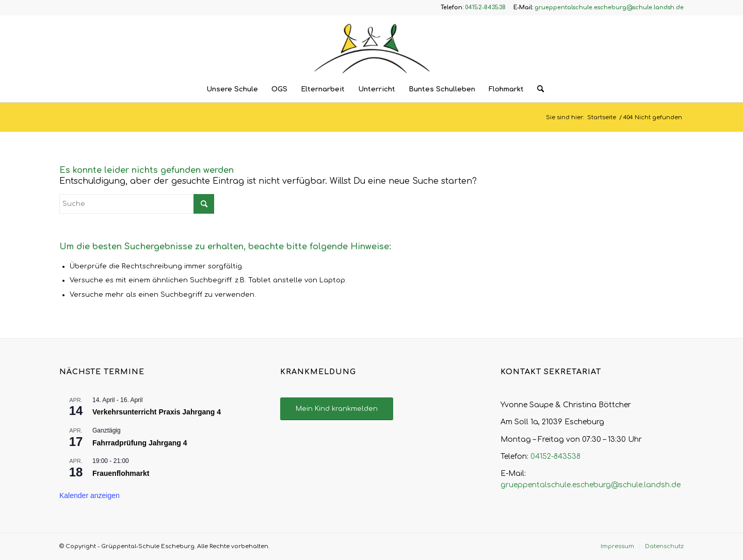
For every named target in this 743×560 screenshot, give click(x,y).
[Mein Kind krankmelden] (337, 409)
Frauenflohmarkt (121, 473)
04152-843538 (555, 457)
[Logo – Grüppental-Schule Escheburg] (372, 46)
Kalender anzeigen (90, 495)
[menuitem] (232, 89)
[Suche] (537, 89)
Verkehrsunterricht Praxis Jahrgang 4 (157, 412)
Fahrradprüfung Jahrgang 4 (140, 443)
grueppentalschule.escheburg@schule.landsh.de (591, 485)
